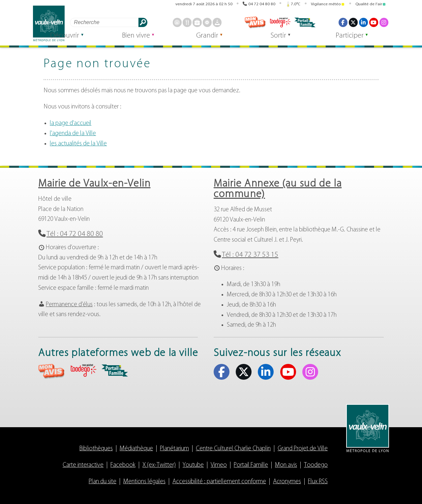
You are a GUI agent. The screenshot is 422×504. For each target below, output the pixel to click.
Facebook (123, 465)
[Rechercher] (104, 22)
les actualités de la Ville (78, 144)
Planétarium (174, 449)
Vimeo (219, 465)
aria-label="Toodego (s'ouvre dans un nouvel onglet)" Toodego (83, 370)
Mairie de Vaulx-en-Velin (94, 184)
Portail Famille (251, 465)
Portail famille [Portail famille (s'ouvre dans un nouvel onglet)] (305, 22)
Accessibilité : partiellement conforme (219, 482)
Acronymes (287, 482)
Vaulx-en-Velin (49, 24)
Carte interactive (83, 465)
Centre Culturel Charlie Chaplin (233, 449)
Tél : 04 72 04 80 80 (75, 234)
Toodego (316, 465)
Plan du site (103, 482)
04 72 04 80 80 (262, 4)
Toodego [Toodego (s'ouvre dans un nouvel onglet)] (280, 23)
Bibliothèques (96, 449)
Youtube (193, 465)
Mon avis (286, 465)
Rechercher (143, 22)
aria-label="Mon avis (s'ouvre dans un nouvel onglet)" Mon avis (51, 371)
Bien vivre (162, 40)
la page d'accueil (71, 123)
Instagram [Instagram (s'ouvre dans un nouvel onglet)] (384, 22)
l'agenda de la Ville (73, 134)
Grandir (225, 40)
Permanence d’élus (69, 305)
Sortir (289, 40)
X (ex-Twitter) (159, 465)
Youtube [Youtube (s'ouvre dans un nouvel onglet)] (374, 22)
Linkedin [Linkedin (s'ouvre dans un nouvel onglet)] (363, 22)
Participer (353, 40)
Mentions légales (144, 482)
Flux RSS (318, 482)
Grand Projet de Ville (303, 449)
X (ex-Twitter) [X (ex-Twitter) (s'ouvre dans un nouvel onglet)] (353, 22)
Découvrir (98, 40)
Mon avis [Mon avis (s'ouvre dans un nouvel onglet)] (255, 22)
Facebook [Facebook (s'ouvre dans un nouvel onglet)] (343, 22)
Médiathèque (136, 449)
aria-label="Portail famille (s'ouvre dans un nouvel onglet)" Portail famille (115, 371)
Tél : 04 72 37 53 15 (250, 255)
